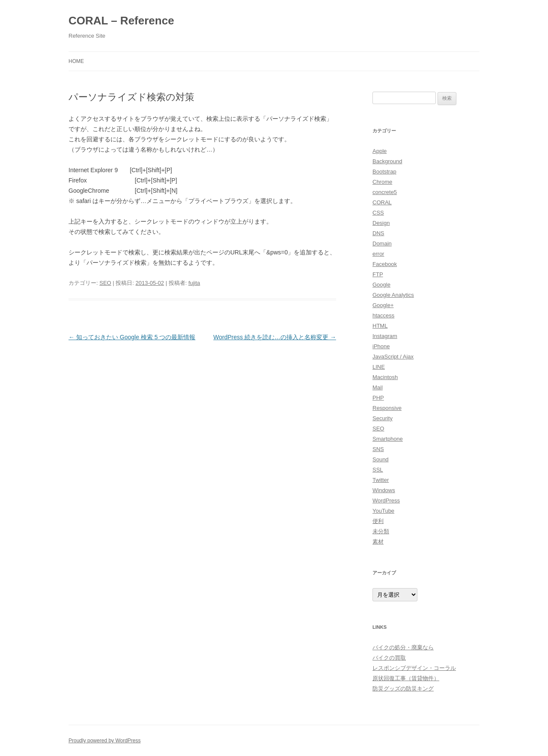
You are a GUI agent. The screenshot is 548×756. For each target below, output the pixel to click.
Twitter (381, 480)
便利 (378, 521)
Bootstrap (384, 172)
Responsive (387, 408)
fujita (194, 283)
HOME (76, 61)
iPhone (381, 346)
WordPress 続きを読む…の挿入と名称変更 (275, 337)
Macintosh (385, 377)
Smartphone (388, 439)
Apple (380, 151)
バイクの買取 (389, 658)
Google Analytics (393, 295)
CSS (378, 213)
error (378, 254)
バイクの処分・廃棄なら (403, 647)
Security (383, 418)
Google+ (383, 305)
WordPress (386, 501)
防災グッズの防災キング (403, 689)
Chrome (382, 182)
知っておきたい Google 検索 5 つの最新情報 (132, 337)
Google (381, 285)
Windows (384, 490)
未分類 (381, 531)
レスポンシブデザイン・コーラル (414, 668)
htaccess (383, 315)
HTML (380, 326)
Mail (378, 387)
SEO (105, 283)
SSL (378, 470)
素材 (378, 542)
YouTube (383, 511)
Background (387, 161)
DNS (378, 233)
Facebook (385, 264)
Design (381, 223)
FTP (378, 274)
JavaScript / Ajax (393, 357)
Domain (382, 244)
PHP (378, 398)
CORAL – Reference (121, 21)
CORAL (382, 202)
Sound (381, 459)
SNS (378, 449)
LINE (379, 367)
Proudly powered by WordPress (105, 741)
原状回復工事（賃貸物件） (406, 678)
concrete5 (385, 192)
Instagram (385, 336)
